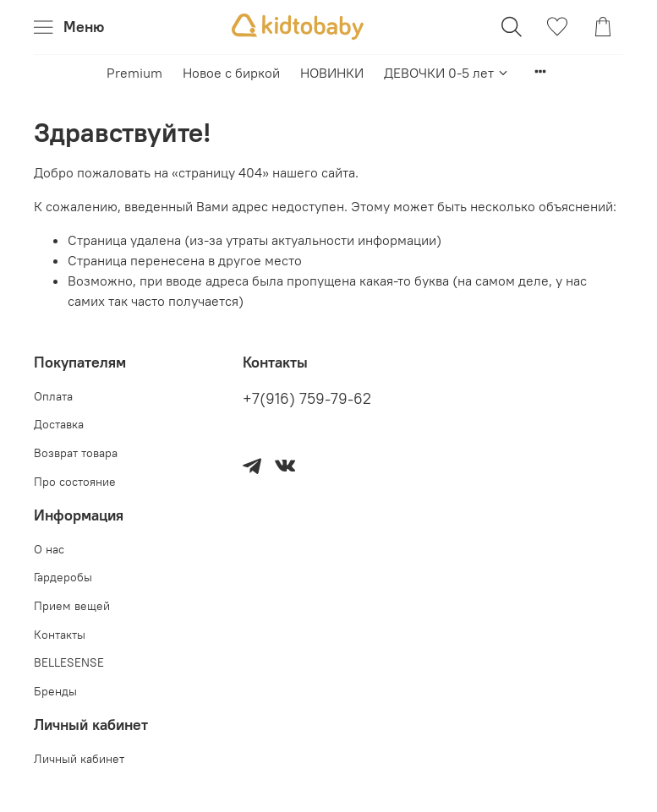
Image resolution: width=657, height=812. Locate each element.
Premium (134, 73)
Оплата (53, 396)
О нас (49, 549)
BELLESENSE (69, 662)
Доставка (59, 424)
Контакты (60, 635)
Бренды (55, 691)
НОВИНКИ (332, 73)
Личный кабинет (79, 759)
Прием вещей (72, 606)
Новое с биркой (231, 73)
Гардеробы (63, 577)
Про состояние (75, 482)
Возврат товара (76, 453)
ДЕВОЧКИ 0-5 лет (447, 73)
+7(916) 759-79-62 (307, 399)
